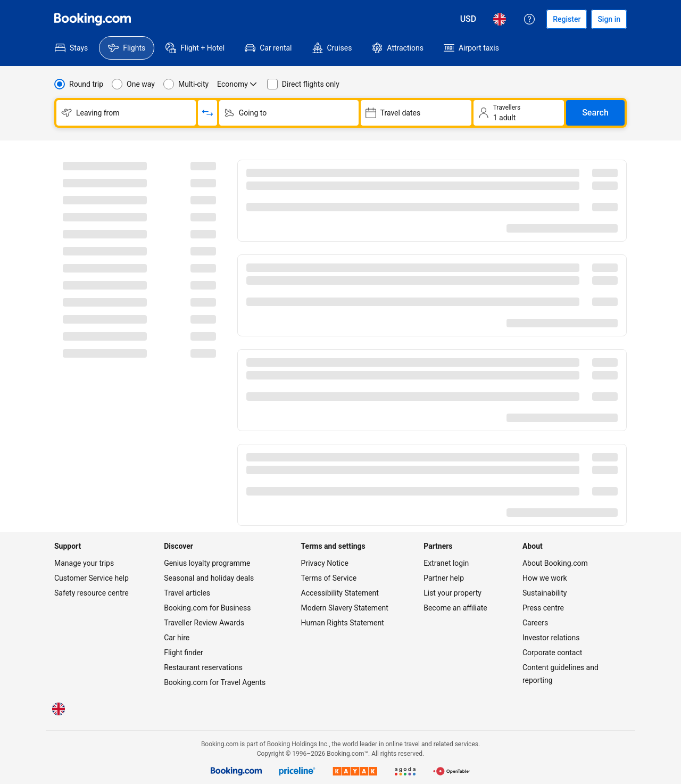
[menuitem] (71, 48)
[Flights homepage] (93, 19)
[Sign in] (609, 19)
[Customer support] (529, 19)
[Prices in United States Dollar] (468, 19)
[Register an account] (567, 19)
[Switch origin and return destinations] (207, 113)
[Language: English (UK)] (500, 19)
